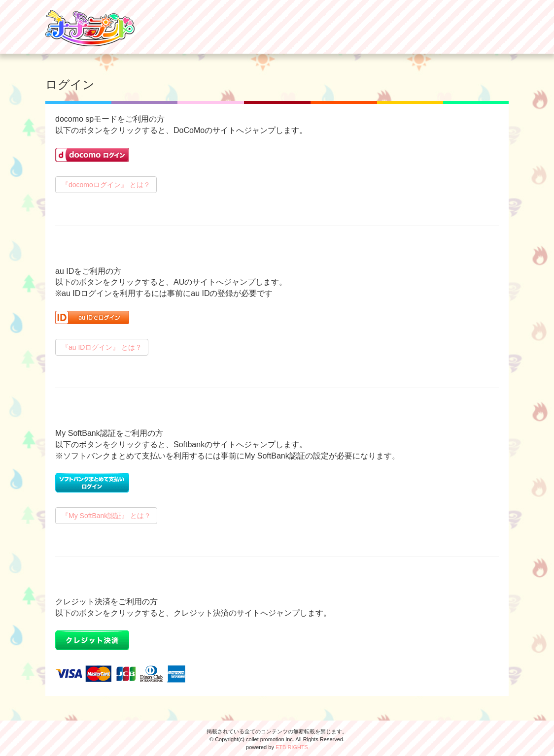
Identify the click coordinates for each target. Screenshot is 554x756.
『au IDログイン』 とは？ (102, 347)
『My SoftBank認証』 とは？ (106, 516)
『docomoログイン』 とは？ (106, 185)
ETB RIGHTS (292, 747)
